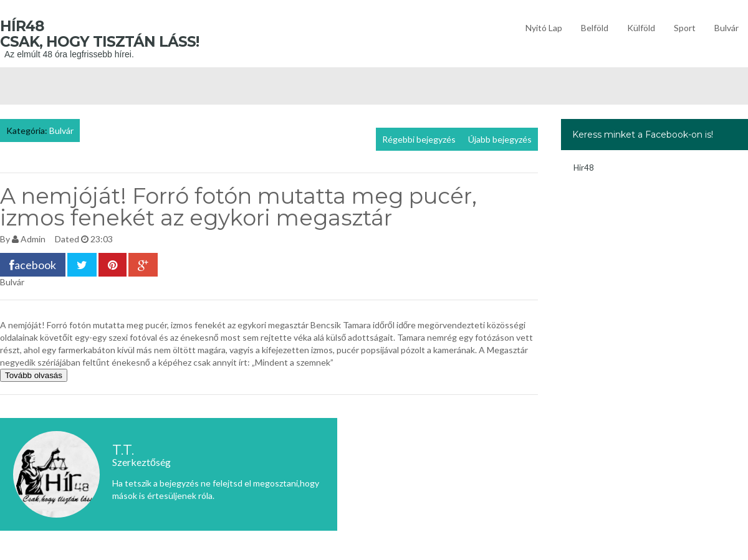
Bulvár (726, 28)
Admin (33, 239)
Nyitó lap (544, 28)
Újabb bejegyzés (500, 139)
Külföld (641, 28)
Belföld (595, 28)
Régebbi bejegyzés (419, 139)
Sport (685, 28)
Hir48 (584, 168)
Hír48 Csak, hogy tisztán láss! (118, 34)
